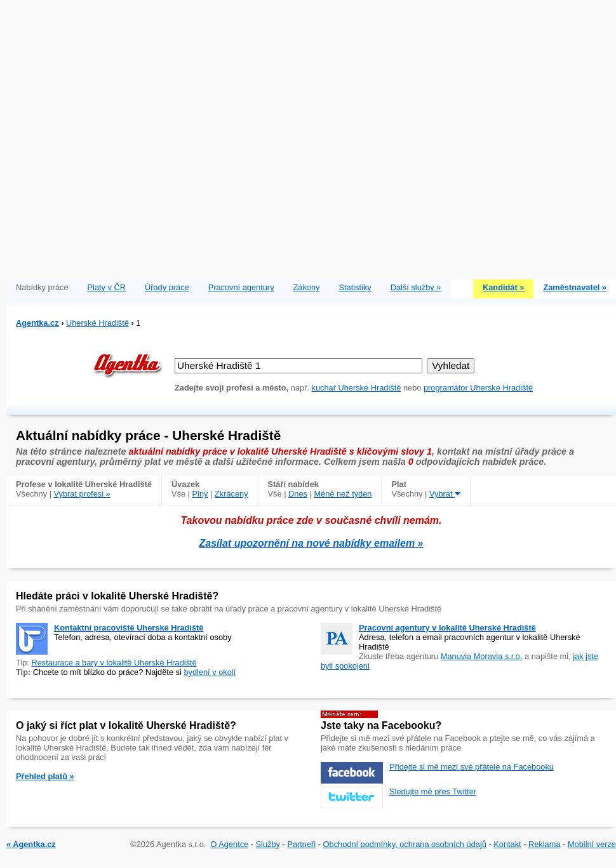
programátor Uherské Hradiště (478, 388)
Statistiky (355, 287)
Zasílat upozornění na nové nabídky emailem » (311, 543)
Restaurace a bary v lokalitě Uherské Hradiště (114, 663)
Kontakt (507, 844)
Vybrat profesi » (82, 494)
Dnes (298, 494)
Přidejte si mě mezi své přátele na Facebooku (472, 767)
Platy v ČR (107, 287)
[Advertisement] (137, 137)
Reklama (545, 844)
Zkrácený (231, 494)
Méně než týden (343, 494)
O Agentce (229, 844)
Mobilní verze (592, 844)
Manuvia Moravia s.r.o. (482, 656)
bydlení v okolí (210, 672)
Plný (200, 494)
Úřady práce (167, 287)
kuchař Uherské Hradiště (357, 388)
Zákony (307, 287)
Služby (268, 844)
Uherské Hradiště (97, 323)
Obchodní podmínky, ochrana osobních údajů (405, 844)
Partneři (301, 844)
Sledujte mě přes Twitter (433, 791)
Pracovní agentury (241, 287)
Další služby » (416, 287)
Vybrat (445, 494)
